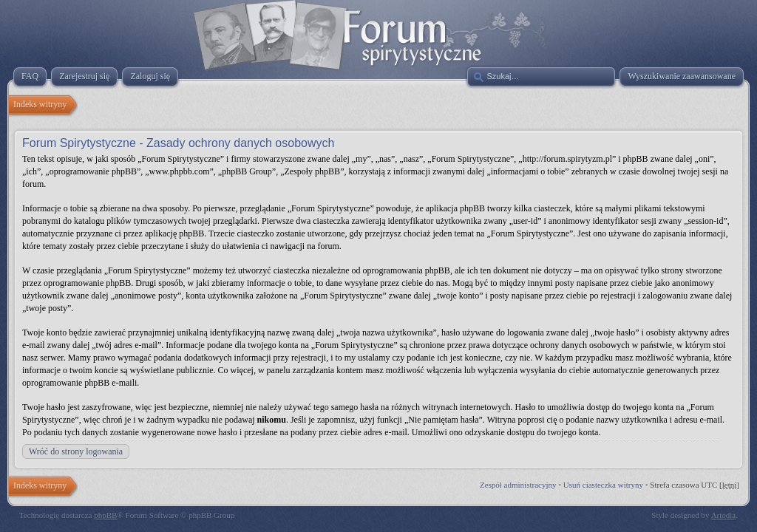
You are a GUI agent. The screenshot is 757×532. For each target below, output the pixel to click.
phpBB (105, 515)
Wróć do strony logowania (76, 451)
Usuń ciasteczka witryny (603, 485)
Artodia (724, 515)
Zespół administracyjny (518, 485)
